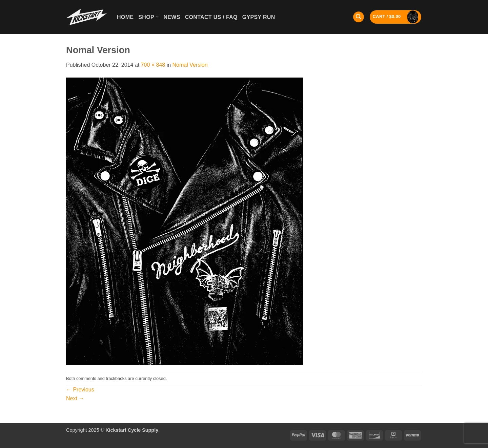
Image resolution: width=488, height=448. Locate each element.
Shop (148, 17)
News (172, 17)
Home (125, 17)
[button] (396, 17)
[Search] (359, 17)
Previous (80, 390)
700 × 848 (153, 65)
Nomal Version (190, 65)
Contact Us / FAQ (211, 17)
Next (75, 398)
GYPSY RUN (259, 17)
